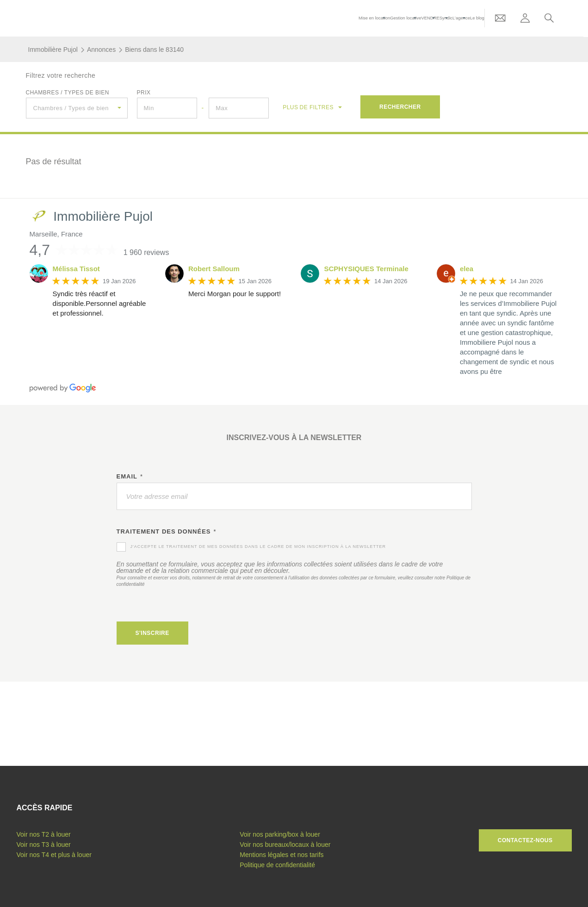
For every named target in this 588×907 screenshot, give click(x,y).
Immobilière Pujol (53, 50)
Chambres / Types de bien (68, 93)
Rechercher (400, 107)
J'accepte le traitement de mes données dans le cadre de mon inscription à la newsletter (258, 547)
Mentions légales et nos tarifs (282, 855)
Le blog (481, 18)
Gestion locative (405, 18)
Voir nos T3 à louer (44, 845)
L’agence (464, 18)
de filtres (308, 107)
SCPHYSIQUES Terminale (366, 269)
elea (467, 269)
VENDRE (431, 18)
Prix (144, 93)
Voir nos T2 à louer (44, 834)
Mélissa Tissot (76, 269)
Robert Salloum (214, 269)
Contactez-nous (525, 840)
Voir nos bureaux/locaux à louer (285, 845)
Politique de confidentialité (277, 865)
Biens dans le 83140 (154, 50)
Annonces (101, 50)
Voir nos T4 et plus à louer (54, 855)
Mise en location (372, 18)
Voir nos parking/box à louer (280, 834)
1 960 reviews (146, 252)
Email (130, 477)
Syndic (448, 18)
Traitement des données (167, 532)
